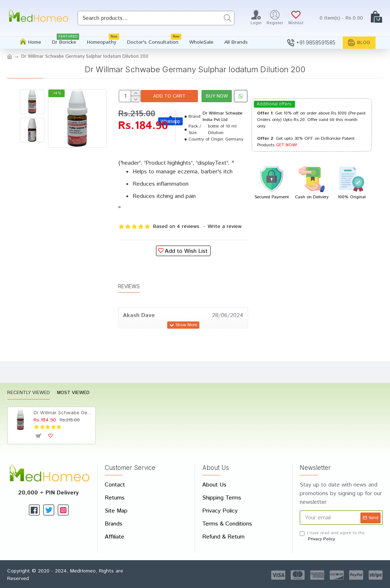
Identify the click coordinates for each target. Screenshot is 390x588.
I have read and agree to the (332, 536)
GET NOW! (287, 145)
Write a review (225, 248)
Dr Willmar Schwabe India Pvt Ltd (222, 138)
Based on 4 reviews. (177, 248)
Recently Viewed (29, 394)
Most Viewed (73, 394)
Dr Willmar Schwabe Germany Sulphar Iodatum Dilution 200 (63, 412)
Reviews (129, 301)
